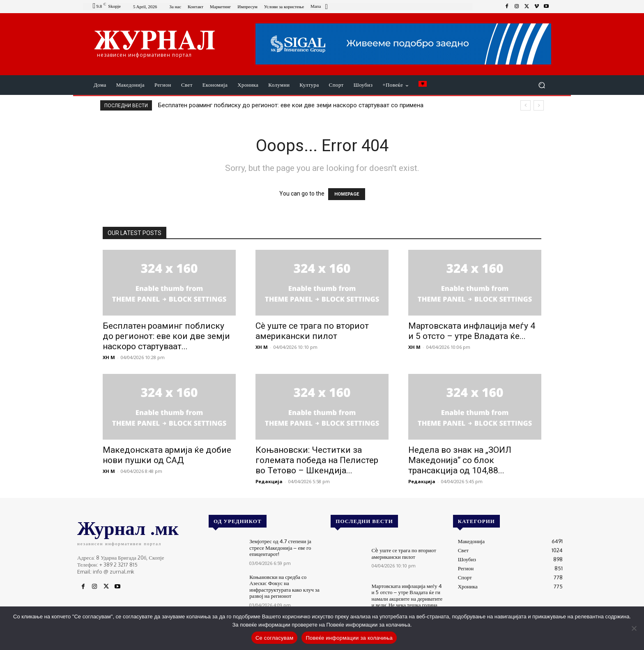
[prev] (526, 105)
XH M (109, 357)
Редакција (269, 481)
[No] (634, 628)
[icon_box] (320, 7)
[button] (542, 85)
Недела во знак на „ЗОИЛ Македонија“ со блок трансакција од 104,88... (460, 460)
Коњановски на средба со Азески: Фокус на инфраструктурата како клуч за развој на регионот (284, 587)
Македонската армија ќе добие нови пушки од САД (167, 455)
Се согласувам (275, 638)
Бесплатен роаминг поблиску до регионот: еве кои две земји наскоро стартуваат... (166, 336)
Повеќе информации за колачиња (349, 638)
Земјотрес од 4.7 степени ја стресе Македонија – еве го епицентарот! (280, 547)
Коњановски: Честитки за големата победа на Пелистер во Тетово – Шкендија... (317, 460)
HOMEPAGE (347, 194)
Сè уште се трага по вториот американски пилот (312, 331)
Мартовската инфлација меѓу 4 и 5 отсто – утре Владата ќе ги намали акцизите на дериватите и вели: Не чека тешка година (407, 596)
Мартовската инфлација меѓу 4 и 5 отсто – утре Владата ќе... (472, 331)
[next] (539, 105)
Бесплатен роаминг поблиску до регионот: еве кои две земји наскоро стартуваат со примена (291, 105)
